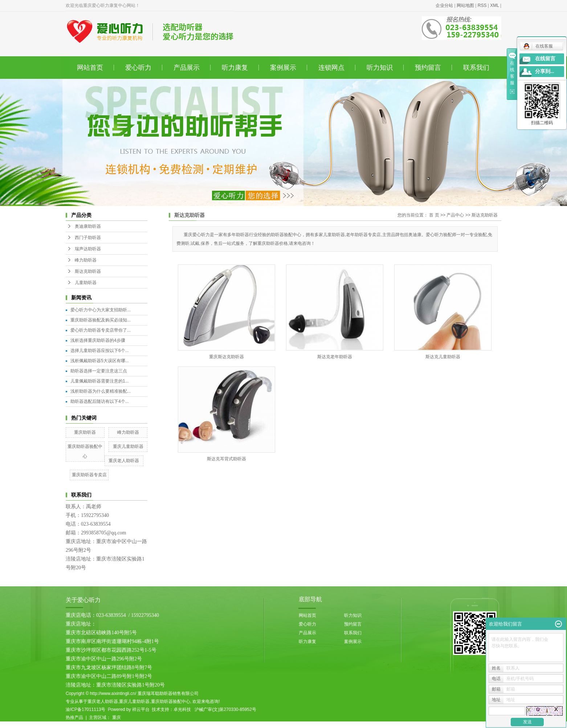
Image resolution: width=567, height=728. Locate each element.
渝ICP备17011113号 (85, 709)
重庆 (117, 717)
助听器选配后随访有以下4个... (100, 401)
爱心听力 (138, 68)
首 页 (434, 215)
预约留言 (428, 68)
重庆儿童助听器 (128, 446)
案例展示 (283, 68)
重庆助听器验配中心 (171, 701)
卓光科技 (182, 709)
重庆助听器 (85, 432)
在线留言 (545, 59)
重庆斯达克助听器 (227, 357)
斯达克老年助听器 (335, 357)
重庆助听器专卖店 (89, 475)
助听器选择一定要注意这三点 (99, 371)
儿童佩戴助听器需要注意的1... (100, 381)
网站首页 (90, 68)
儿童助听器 (86, 283)
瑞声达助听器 (88, 249)
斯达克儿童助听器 (443, 357)
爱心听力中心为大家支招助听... (101, 310)
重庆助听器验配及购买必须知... (101, 320)
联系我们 (476, 68)
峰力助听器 (86, 260)
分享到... (545, 71)
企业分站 (444, 5)
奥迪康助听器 (88, 226)
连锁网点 (331, 68)
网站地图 (465, 5)
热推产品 (74, 717)
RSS (482, 5)
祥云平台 (141, 709)
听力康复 (235, 68)
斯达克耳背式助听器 (227, 459)
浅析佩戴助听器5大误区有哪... (100, 361)
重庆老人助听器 (124, 461)
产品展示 (187, 68)
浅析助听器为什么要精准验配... (101, 391)
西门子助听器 (88, 238)
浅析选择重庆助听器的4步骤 (98, 340)
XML (494, 5)
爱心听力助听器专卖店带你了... (101, 330)
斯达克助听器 (88, 271)
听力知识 (380, 68)
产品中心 (455, 215)
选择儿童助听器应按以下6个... (100, 351)
